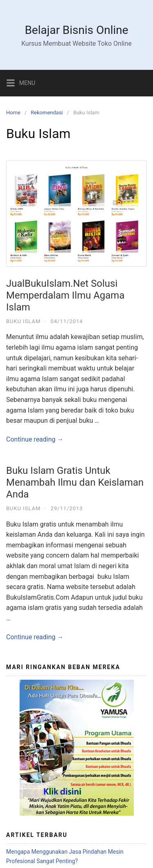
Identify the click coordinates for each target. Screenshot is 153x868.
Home (13, 113)
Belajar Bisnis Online (77, 30)
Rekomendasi (47, 113)
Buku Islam (23, 321)
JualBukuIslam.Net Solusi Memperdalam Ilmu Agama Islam (65, 295)
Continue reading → (35, 439)
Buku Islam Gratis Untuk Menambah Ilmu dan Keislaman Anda (75, 482)
